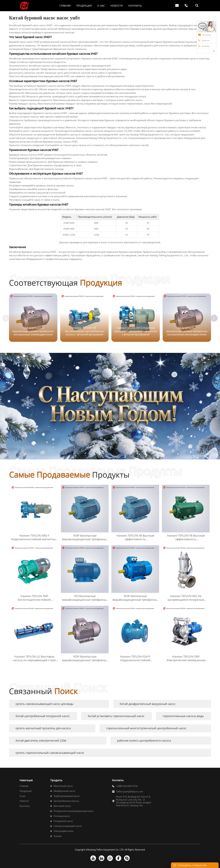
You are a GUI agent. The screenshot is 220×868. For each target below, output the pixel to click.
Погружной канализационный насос (74, 811)
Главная (24, 786)
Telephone (204, 40)
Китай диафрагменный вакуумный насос (148, 704)
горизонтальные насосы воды (183, 716)
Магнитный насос (63, 786)
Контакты (25, 806)
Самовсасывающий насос (68, 826)
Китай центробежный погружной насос (43, 716)
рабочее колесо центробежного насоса (144, 741)
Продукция (26, 791)
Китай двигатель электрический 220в (41, 741)
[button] (214, 318)
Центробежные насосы (66, 801)
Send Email (204, 35)
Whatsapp (204, 46)
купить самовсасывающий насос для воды (44, 704)
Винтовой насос (62, 806)
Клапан (58, 836)
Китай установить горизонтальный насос (116, 716)
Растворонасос (62, 816)
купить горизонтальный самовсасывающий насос (50, 753)
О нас (23, 796)
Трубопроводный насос (67, 796)
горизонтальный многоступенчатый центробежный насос (146, 728)
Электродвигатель (63, 831)
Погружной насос (63, 821)
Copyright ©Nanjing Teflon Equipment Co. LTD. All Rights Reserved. (110, 850)
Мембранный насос (64, 791)
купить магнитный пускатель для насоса (43, 728)
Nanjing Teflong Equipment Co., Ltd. (150, 134)
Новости (24, 801)
